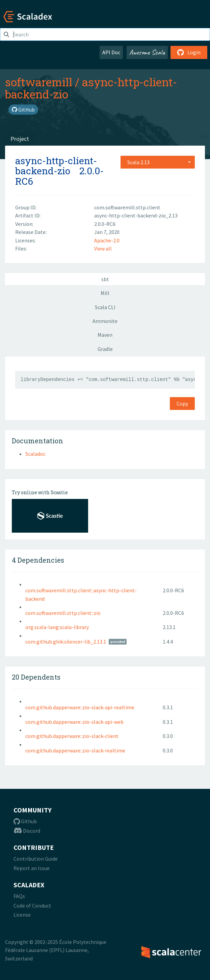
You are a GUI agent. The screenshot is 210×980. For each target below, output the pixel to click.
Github (25, 821)
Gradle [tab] (105, 349)
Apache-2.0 (107, 240)
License (22, 915)
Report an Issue (32, 868)
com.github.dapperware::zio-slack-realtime (75, 750)
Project (20, 139)
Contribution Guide (36, 859)
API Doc (111, 52)
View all (103, 248)
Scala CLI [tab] (105, 307)
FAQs (19, 896)
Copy (182, 404)
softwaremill (39, 82)
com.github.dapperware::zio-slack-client (72, 736)
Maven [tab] (105, 335)
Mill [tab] (105, 293)
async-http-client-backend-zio (91, 88)
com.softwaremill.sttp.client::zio (63, 613)
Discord (27, 831)
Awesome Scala (147, 52)
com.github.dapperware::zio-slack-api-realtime (80, 707)
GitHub (23, 110)
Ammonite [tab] (105, 321)
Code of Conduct (32, 905)
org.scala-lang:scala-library (57, 627)
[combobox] (158, 162)
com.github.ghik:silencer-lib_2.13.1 (66, 642)
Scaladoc (35, 454)
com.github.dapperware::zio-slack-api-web (74, 722)
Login (189, 52)
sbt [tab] (105, 279)
